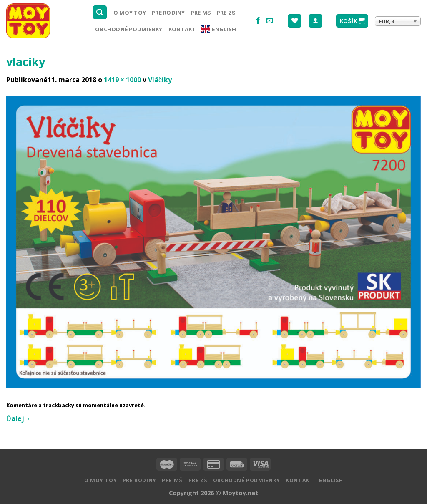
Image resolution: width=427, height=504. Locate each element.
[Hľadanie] (100, 12)
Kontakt (182, 29)
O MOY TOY (130, 13)
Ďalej (19, 418)
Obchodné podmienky (129, 29)
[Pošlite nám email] (269, 21)
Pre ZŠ (226, 13)
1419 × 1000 (122, 80)
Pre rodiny (168, 13)
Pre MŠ (201, 13)
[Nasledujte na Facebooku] (258, 21)
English (219, 29)
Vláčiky (160, 80)
